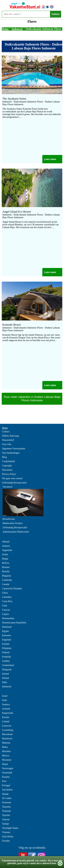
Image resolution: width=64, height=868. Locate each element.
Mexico (6, 756)
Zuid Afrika (8, 837)
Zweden (6, 841)
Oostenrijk (7, 773)
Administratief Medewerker (16, 532)
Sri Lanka (7, 798)
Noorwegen (8, 768)
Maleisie (6, 743)
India (5, 682)
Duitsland (7, 627)
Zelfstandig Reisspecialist (14, 483)
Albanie (6, 542)
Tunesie (6, 820)
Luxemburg (8, 730)
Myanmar (7, 760)
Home (5, 29)
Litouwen (7, 726)
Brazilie (6, 571)
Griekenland (8, 665)
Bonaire (6, 567)
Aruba (5, 554)
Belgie (5, 559)
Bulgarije (6, 576)
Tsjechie (6, 815)
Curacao (6, 610)
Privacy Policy (9, 474)
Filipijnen (7, 648)
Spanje (5, 794)
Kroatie (6, 717)
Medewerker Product (13, 523)
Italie (5, 700)
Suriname (7, 802)
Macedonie (7, 734)
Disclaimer (7, 470)
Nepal (5, 764)
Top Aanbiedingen (11, 453)
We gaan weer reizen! (12, 478)
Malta (5, 747)
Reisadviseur (9, 519)
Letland (6, 721)
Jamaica (6, 704)
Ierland (5, 674)
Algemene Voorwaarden (14, 449)
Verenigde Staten (10, 828)
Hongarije (7, 669)
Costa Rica (7, 601)
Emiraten (6, 635)
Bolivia (6, 563)
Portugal (6, 785)
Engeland (7, 640)
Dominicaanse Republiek (14, 623)
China (5, 593)
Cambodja (7, 580)
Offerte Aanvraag (10, 436)
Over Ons (7, 444)
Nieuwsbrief (8, 440)
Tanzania (6, 807)
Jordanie (6, 709)
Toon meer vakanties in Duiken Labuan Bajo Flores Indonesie (32, 399)
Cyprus (5, 614)
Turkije (6, 824)
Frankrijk (6, 657)
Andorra (6, 546)
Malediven (7, 739)
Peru (4, 781)
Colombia (7, 597)
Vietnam (6, 832)
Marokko (6, 751)
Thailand (6, 811)
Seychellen (7, 790)
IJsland (5, 678)
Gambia (6, 661)
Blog (4, 457)
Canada (6, 584)
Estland (6, 644)
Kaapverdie (8, 713)
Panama (6, 777)
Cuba (5, 606)
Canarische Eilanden (12, 589)
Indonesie (17, 29)
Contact (6, 432)
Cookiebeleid (8, 461)
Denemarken (8, 618)
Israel (5, 696)
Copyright (7, 466)
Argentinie (7, 550)
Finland (6, 652)
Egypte (5, 631)
